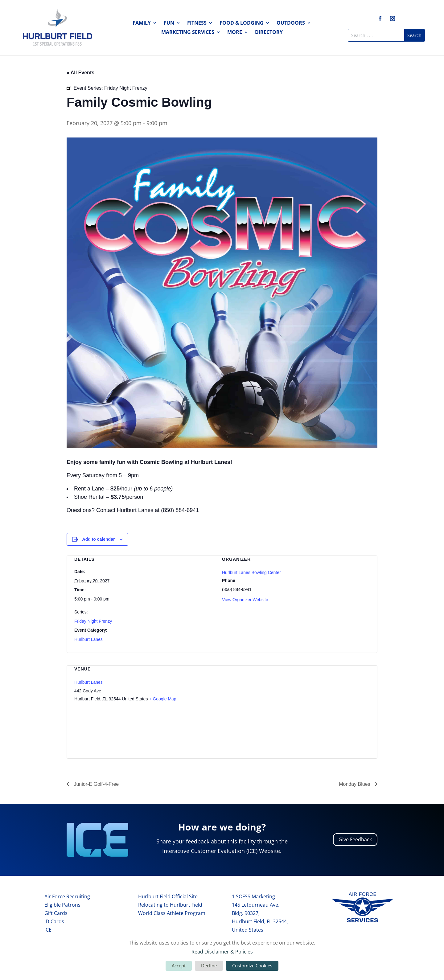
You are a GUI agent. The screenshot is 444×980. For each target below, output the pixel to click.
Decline (209, 966)
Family (142, 23)
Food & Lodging (242, 23)
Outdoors (291, 23)
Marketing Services (188, 33)
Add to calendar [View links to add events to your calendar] (99, 539)
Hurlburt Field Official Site (168, 896)
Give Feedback (355, 839)
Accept (179, 966)
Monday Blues (355, 784)
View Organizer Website (245, 600)
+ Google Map (162, 699)
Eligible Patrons (62, 905)
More (235, 33)
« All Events (80, 73)
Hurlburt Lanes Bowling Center (251, 572)
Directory (269, 33)
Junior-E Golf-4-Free (96, 784)
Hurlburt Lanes (88, 639)
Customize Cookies (252, 966)
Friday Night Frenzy (93, 621)
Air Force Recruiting (67, 896)
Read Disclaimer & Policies (222, 952)
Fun (169, 23)
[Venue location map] (337, 708)
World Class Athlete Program (172, 913)
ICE (48, 930)
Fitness (197, 23)
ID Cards (54, 921)
